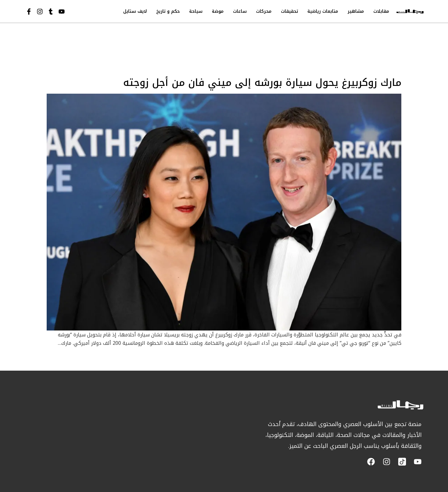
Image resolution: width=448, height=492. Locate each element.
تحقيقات (289, 11)
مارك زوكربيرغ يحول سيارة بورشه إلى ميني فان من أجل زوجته (262, 83)
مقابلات (381, 11)
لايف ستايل (135, 11)
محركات (264, 11)
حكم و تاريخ (168, 11)
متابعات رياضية (323, 11)
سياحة (196, 11)
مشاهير (356, 11)
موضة (218, 11)
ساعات (240, 11)
